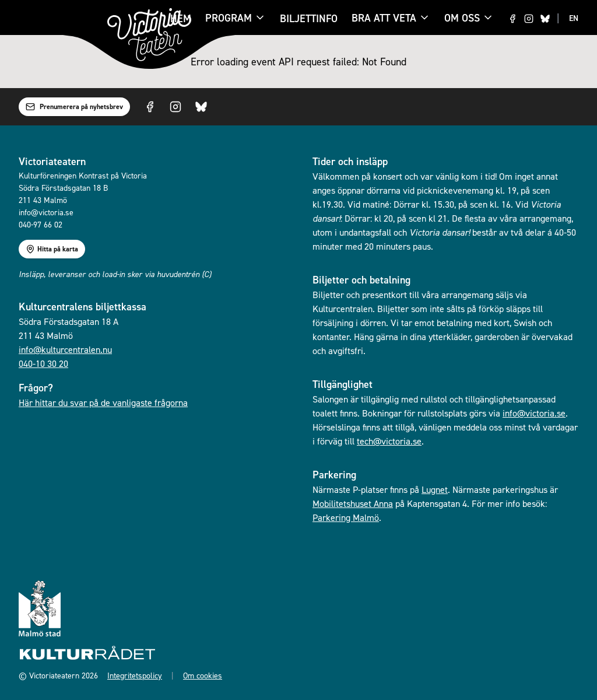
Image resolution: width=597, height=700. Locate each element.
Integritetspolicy (135, 675)
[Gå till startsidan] (149, 35)
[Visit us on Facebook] (512, 19)
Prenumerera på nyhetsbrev (74, 107)
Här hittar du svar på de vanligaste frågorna (103, 402)
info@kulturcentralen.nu (65, 349)
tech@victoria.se (389, 441)
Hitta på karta (52, 249)
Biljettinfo (309, 18)
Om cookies (203, 675)
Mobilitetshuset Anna (353, 503)
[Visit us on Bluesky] (545, 19)
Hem (181, 18)
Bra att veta (384, 19)
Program (229, 19)
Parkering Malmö (346, 517)
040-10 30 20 (43, 363)
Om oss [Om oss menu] (469, 18)
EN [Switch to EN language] (574, 18)
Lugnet (435, 489)
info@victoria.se (534, 413)
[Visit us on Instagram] (529, 19)
